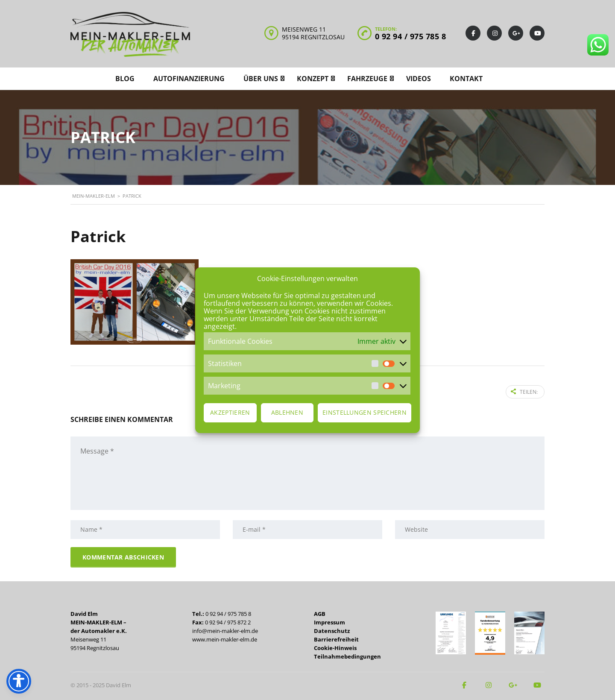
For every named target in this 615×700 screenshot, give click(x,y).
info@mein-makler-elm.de (225, 630)
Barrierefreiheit (336, 638)
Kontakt (466, 79)
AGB (320, 613)
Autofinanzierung (189, 79)
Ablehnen (287, 412)
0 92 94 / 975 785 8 (411, 36)
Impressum (329, 621)
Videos (419, 79)
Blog (125, 79)
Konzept (313, 79)
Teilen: (524, 391)
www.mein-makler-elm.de (225, 638)
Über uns (261, 79)
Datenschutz (332, 630)
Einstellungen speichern (365, 412)
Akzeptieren (230, 412)
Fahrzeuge (367, 79)
